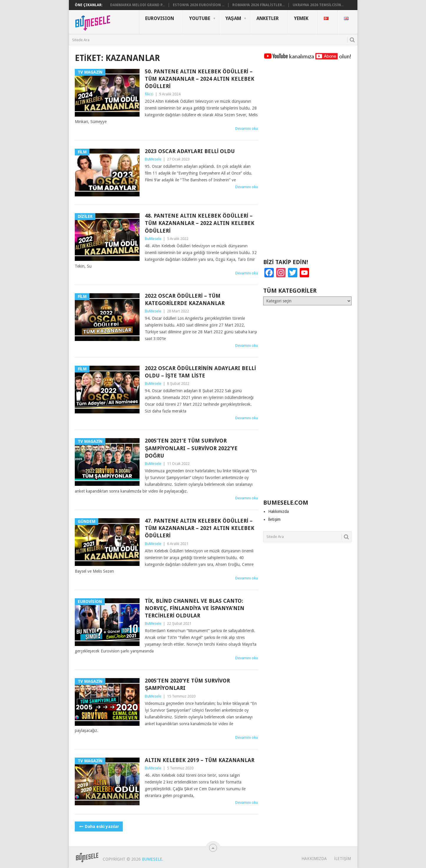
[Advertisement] (307, 162)
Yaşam (233, 18)
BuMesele (153, 159)
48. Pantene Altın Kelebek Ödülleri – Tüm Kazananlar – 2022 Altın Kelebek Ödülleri (200, 223)
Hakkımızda (279, 511)
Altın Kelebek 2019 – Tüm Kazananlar (200, 760)
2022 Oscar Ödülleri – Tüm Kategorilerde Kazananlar (185, 299)
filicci (149, 94)
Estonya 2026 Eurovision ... (199, 5)
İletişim (275, 519)
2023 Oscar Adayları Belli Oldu (190, 151)
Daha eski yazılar (99, 826)
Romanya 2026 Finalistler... (258, 5)
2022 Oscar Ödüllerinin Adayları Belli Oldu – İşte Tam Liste (200, 372)
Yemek (301, 18)
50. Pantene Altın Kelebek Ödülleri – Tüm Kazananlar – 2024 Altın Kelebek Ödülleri (200, 79)
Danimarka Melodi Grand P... (138, 5)
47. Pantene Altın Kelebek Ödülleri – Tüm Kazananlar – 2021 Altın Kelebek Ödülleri (200, 528)
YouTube (200, 18)
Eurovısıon (160, 18)
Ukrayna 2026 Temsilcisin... (318, 5)
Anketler (268, 18)
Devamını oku (247, 129)
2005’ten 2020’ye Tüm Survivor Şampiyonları (187, 684)
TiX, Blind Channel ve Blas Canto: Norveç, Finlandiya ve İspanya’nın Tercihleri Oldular (195, 608)
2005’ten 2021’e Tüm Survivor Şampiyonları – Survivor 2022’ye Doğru (191, 448)
